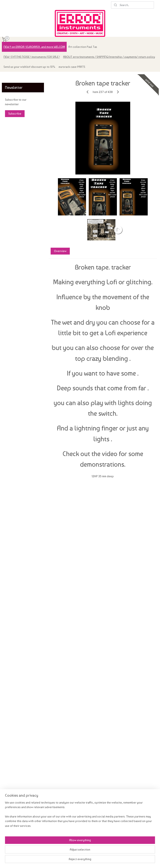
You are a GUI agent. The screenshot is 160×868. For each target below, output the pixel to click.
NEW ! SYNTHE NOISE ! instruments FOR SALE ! (32, 57)
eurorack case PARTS (72, 67)
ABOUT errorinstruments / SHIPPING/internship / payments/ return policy (109, 57)
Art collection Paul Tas (83, 47)
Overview (60, 251)
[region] (52, 847)
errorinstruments (15, 77)
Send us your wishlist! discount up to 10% (29, 67)
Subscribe (15, 114)
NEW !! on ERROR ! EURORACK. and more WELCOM (34, 47)
